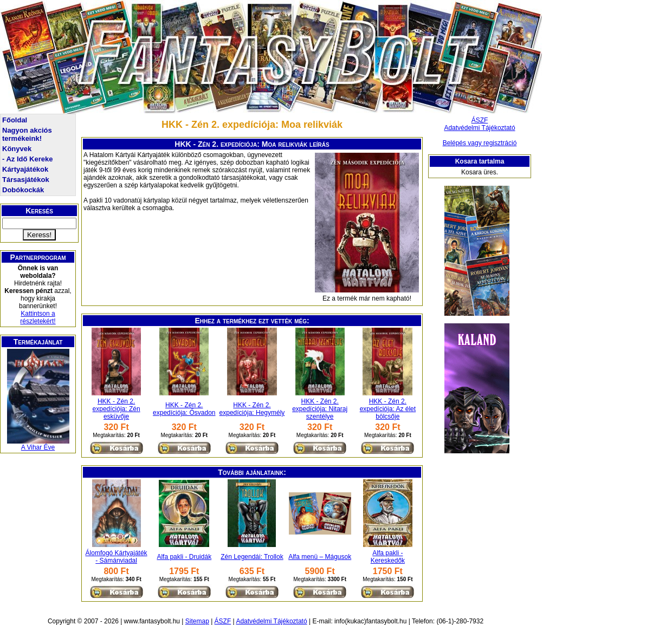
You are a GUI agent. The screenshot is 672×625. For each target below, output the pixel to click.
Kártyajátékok (25, 169)
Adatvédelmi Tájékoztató (479, 128)
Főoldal (15, 120)
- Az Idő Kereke (27, 159)
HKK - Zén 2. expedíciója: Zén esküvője (117, 409)
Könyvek (17, 149)
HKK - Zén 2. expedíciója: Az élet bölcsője (388, 409)
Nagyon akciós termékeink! (27, 134)
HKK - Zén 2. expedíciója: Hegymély (252, 409)
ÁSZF (480, 120)
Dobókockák (23, 190)
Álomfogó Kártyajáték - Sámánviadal (117, 557)
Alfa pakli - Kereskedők (388, 557)
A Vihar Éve (38, 447)
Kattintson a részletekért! (38, 317)
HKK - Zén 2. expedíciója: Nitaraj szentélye (320, 409)
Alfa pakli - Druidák (184, 557)
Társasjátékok (26, 180)
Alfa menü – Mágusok (320, 557)
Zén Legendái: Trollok (252, 557)
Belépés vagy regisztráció (480, 143)
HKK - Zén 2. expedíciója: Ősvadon (184, 409)
